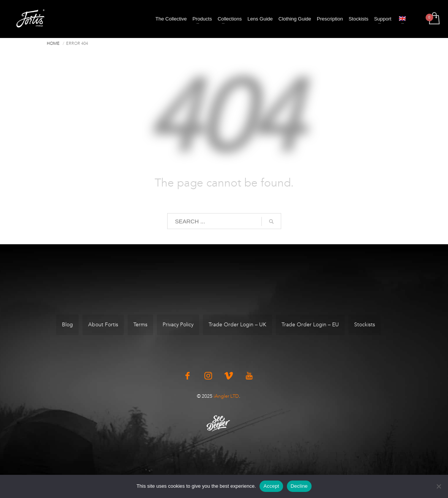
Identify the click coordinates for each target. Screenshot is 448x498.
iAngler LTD (226, 396)
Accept (271, 486)
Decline (299, 486)
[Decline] (439, 486)
